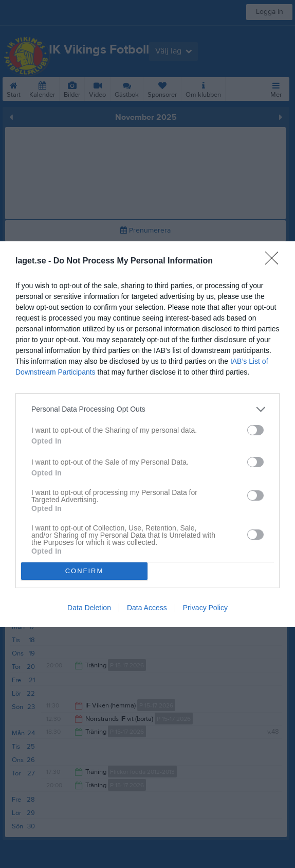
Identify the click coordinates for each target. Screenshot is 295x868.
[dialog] (147, 434)
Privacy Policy (205, 608)
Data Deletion (89, 608)
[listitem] (147, 409)
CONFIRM (85, 570)
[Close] (275, 261)
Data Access (147, 608)
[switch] (255, 430)
